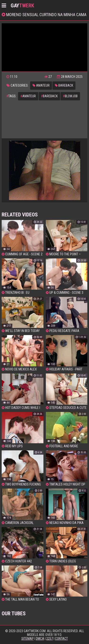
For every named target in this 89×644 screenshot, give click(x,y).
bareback (64, 85)
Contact (61, 639)
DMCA (40, 639)
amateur (41, 85)
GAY (22, 6)
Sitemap (28, 639)
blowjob (70, 96)
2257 (50, 639)
